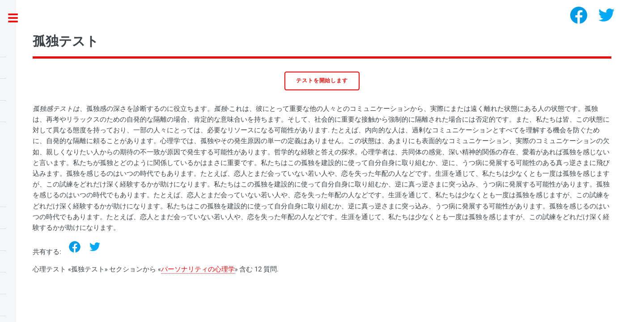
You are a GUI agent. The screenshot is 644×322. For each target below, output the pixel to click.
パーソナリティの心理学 (198, 269)
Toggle (18, 19)
